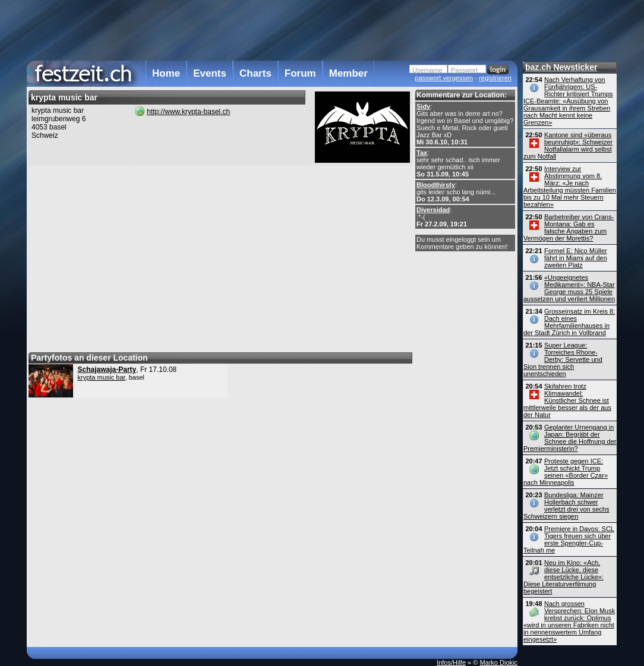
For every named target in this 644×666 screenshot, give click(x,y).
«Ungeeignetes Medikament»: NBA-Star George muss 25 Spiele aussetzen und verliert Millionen (569, 288)
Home (166, 73)
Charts (255, 73)
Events (210, 73)
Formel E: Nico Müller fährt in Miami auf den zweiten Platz (576, 258)
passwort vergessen (444, 78)
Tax (422, 153)
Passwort (464, 70)
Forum (300, 73)
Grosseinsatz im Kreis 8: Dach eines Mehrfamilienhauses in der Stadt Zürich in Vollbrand (569, 322)
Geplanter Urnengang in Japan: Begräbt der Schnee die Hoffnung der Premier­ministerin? (570, 438)
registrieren (495, 78)
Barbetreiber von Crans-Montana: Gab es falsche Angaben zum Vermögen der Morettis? (569, 228)
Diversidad (433, 210)
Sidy (423, 106)
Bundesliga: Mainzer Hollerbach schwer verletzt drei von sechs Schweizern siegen (566, 506)
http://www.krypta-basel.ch (188, 112)
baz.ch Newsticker (561, 67)
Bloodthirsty (436, 185)
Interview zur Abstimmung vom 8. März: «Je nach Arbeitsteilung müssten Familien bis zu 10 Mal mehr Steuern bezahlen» (570, 187)
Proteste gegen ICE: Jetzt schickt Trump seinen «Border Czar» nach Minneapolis (566, 472)
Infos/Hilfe (451, 662)
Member (348, 73)
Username (427, 70)
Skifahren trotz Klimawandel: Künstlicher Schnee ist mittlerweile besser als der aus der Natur (567, 400)
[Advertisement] (272, 29)
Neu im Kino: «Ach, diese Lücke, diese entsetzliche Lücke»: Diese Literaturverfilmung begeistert (563, 577)
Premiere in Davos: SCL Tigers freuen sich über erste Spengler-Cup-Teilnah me (569, 539)
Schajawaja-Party (107, 370)
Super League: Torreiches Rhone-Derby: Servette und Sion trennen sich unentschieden (563, 359)
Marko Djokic (498, 662)
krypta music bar (102, 377)
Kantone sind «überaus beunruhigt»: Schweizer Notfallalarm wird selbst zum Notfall (568, 146)
